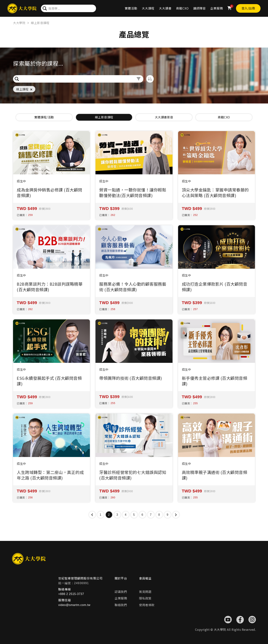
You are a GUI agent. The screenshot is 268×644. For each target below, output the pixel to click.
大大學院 (19, 23)
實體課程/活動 (44, 117)
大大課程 (148, 8)
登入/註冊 (248, 8)
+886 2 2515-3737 (71, 594)
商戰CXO (182, 8)
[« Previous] (92, 515)
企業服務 (217, 8)
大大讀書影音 (164, 117)
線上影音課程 (40, 23)
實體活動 (131, 8)
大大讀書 (165, 8)
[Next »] (176, 515)
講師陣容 (200, 8)
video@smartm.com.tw (74, 605)
